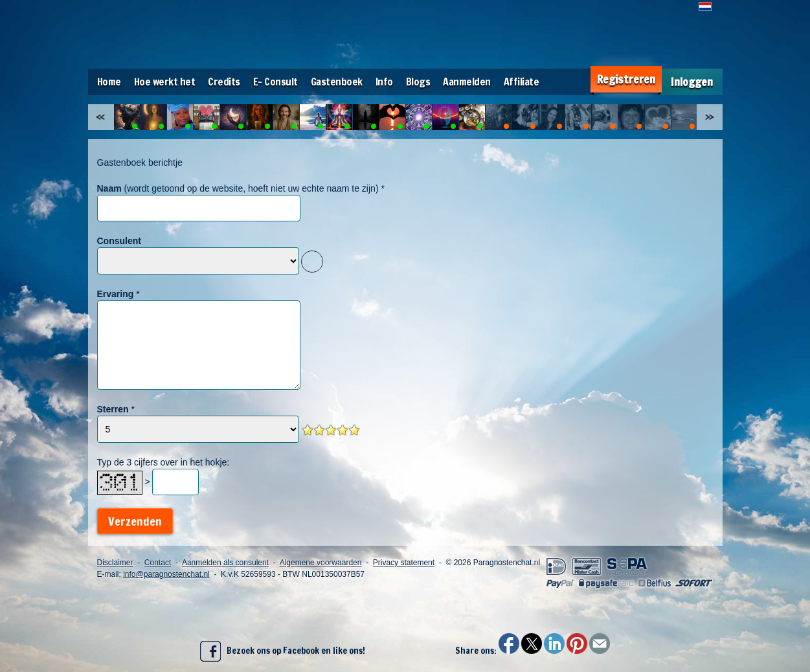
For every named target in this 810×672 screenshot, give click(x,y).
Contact (158, 563)
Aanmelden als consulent (225, 563)
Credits (224, 82)
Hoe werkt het (165, 82)
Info (384, 82)
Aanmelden (467, 82)
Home (109, 82)
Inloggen (692, 82)
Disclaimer (115, 563)
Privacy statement (404, 563)
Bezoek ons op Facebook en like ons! (283, 651)
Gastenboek (337, 82)
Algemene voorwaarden (321, 563)
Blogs (418, 82)
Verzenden (135, 521)
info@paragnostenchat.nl (166, 574)
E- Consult (276, 82)
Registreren (626, 79)
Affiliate (522, 82)
